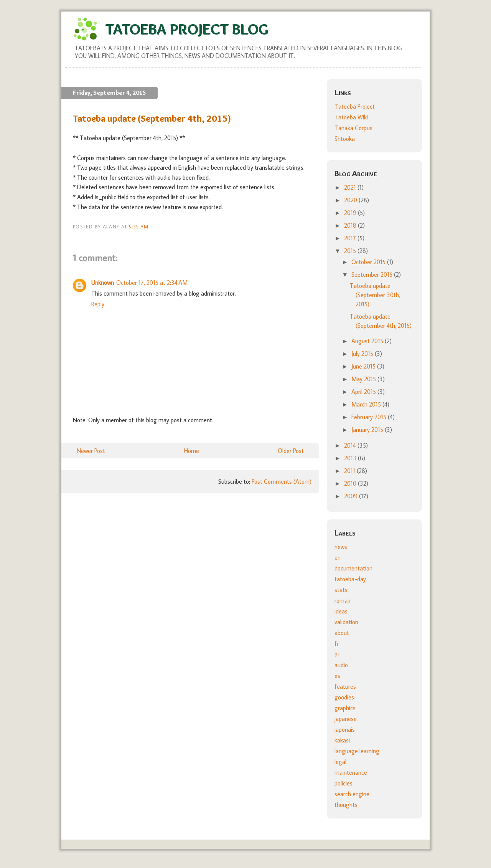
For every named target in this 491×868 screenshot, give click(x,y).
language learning (357, 751)
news (341, 547)
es (337, 676)
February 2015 (370, 417)
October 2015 (369, 262)
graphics (345, 708)
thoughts (346, 805)
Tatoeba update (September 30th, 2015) (375, 295)
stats (341, 590)
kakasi (342, 740)
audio (341, 665)
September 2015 (373, 274)
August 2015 (368, 341)
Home (192, 451)
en (338, 557)
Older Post (291, 451)
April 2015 (364, 392)
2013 (351, 458)
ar (337, 654)
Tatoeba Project (355, 106)
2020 (351, 200)
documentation (353, 568)
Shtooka (345, 139)
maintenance (351, 772)
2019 (351, 213)
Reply (98, 304)
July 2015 (363, 354)
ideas (341, 611)
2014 (351, 445)
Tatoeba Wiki (351, 117)
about (342, 633)
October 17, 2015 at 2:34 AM (152, 283)
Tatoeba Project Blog (187, 29)
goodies (344, 697)
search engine (352, 794)
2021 (351, 187)
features (345, 686)
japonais (345, 729)
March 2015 (367, 404)
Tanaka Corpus (353, 128)
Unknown (103, 283)
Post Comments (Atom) (282, 481)
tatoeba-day (350, 579)
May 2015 (364, 379)
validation (346, 622)
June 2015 (364, 366)
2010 (351, 483)
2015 (351, 251)
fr (337, 643)
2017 (351, 238)
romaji (342, 600)
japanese (346, 719)
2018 (351, 225)
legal (340, 762)
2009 (352, 496)
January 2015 (368, 430)
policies (344, 783)
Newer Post (91, 451)
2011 (350, 471)
